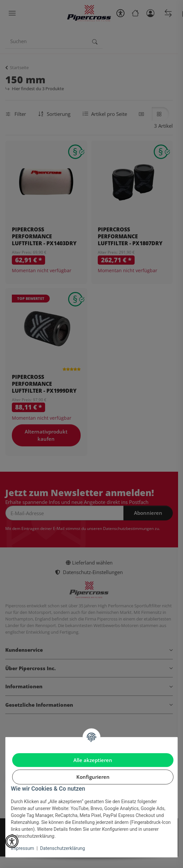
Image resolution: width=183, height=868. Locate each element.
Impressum (22, 848)
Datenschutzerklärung (63, 848)
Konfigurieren (93, 777)
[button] (12, 841)
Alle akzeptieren (93, 760)
